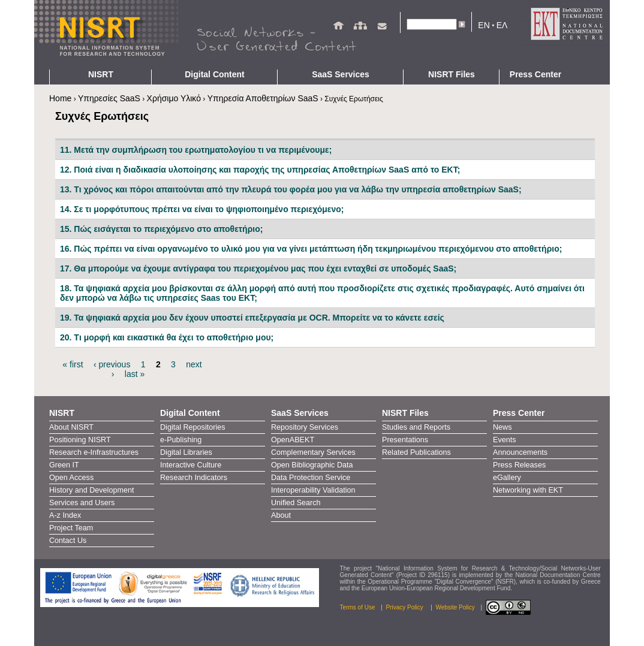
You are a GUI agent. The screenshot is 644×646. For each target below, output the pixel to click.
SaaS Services (341, 74)
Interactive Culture (191, 465)
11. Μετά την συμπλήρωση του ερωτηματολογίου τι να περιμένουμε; (196, 150)
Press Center (535, 74)
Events (505, 440)
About (281, 515)
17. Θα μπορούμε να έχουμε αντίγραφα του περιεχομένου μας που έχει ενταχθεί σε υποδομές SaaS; (258, 268)
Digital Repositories (193, 427)
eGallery (507, 478)
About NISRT (71, 427)
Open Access (71, 478)
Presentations (405, 440)
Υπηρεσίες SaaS (109, 98)
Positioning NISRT (80, 440)
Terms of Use (358, 607)
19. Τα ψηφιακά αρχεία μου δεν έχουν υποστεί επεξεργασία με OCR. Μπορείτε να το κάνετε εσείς (252, 318)
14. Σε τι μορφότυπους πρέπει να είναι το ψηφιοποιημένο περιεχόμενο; (202, 209)
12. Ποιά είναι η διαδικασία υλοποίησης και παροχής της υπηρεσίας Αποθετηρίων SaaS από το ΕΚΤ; (260, 170)
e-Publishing (181, 440)
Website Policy (455, 607)
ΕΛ (502, 25)
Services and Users (82, 503)
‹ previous (112, 364)
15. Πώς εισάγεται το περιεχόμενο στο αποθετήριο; (161, 229)
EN (484, 25)
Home (60, 98)
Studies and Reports (416, 427)
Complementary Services (313, 452)
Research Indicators (194, 478)
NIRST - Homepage (106, 35)
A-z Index (65, 515)
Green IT (64, 465)
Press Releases (519, 465)
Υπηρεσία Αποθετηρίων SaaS (263, 98)
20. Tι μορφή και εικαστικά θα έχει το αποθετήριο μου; (167, 337)
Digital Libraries (186, 452)
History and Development (91, 490)
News (502, 427)
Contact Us (68, 541)
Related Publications (416, 452)
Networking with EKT (528, 490)
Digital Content (215, 74)
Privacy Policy (405, 607)
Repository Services (305, 427)
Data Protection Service (311, 478)
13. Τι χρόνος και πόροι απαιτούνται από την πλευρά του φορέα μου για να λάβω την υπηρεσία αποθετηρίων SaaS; (291, 189)
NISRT (101, 74)
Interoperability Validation (313, 490)
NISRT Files (452, 74)
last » (135, 374)
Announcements (520, 452)
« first (73, 364)
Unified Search (296, 503)
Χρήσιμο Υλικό (174, 98)
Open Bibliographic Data (312, 465)
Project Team (71, 528)
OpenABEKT (293, 440)
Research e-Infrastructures (94, 452)
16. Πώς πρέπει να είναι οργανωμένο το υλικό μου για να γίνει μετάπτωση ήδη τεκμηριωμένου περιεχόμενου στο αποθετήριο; (311, 249)
